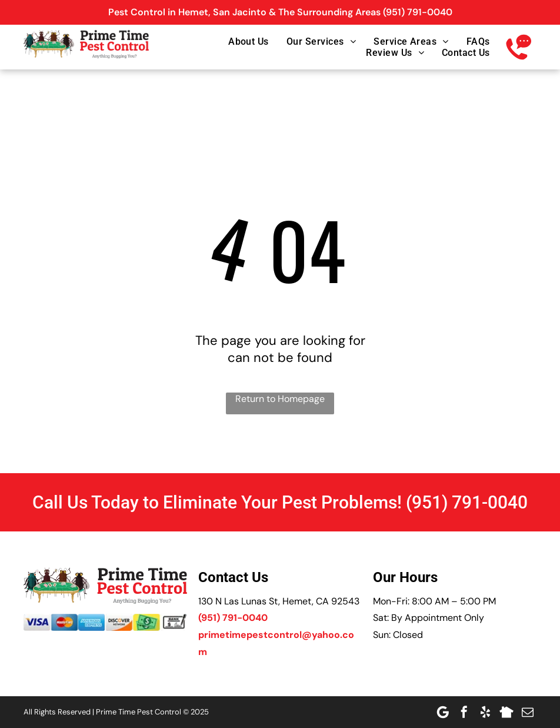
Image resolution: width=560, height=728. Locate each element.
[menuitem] (240, 41)
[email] (528, 712)
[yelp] (485, 712)
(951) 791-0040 (418, 12)
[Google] (443, 712)
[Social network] (506, 712)
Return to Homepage (280, 399)
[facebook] (464, 712)
